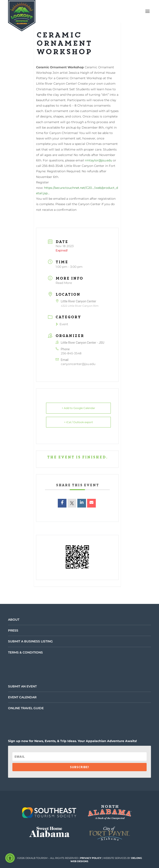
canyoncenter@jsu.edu (78, 364)
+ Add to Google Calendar (78, 408)
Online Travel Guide (26, 708)
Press (13, 630)
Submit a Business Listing (30, 641)
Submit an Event (22, 686)
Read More (64, 283)
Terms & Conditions (25, 652)
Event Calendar (22, 697)
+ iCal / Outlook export (79, 422)
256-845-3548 (71, 353)
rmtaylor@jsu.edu (99, 160)
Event (62, 324)
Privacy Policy (91, 858)
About (14, 620)
